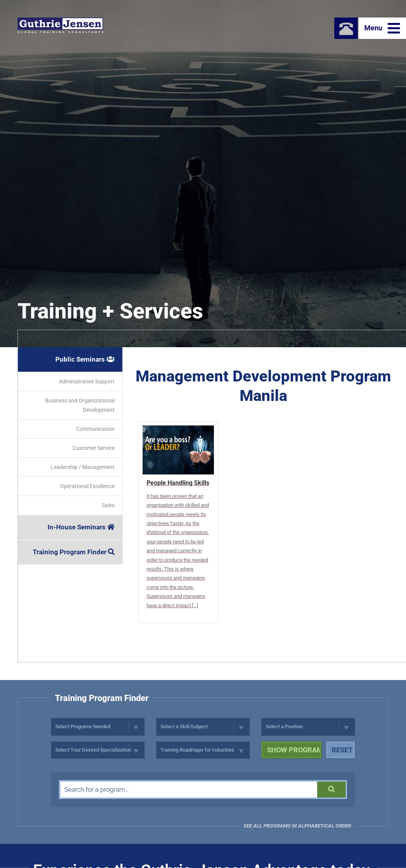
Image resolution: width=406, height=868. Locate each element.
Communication (95, 429)
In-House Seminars (81, 527)
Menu (382, 28)
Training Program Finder (74, 552)
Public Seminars (85, 359)
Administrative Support (87, 381)
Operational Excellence (87, 486)
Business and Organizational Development (80, 405)
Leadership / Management (83, 467)
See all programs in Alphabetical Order (297, 826)
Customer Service (94, 448)
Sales (108, 505)
